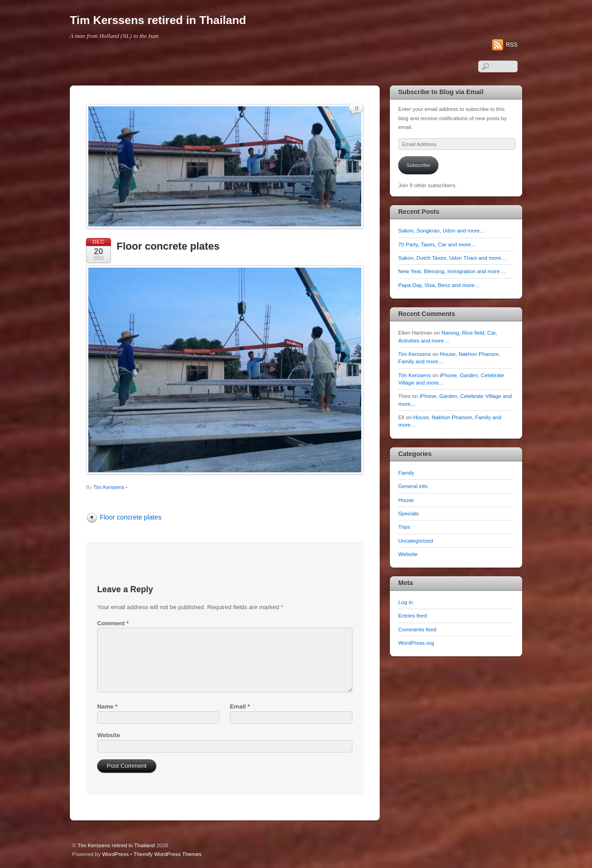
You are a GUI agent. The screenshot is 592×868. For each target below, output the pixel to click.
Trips (404, 527)
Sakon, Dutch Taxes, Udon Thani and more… (452, 258)
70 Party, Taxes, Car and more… (437, 244)
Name (107, 706)
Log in (406, 602)
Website (108, 735)
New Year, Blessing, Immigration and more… (452, 271)
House (406, 500)
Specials (408, 513)
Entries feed (413, 615)
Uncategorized (416, 541)
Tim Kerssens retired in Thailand (116, 845)
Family (406, 473)
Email (240, 706)
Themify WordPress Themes (168, 854)
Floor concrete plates (168, 246)
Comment (113, 623)
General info (413, 486)
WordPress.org (416, 643)
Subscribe (419, 165)
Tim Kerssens (109, 487)
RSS (512, 45)
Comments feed (417, 629)
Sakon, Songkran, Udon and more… (442, 230)
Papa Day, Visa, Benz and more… (439, 285)
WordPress (115, 854)
